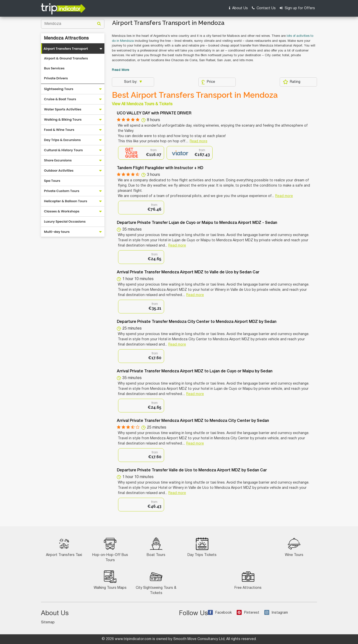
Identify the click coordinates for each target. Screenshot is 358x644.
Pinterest (248, 613)
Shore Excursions (58, 160)
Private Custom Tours (62, 191)
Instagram (276, 613)
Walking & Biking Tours (63, 120)
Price (208, 82)
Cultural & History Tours (63, 150)
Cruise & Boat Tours (60, 99)
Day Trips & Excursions (62, 140)
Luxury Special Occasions (65, 222)
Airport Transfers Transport (66, 49)
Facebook (220, 613)
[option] (141, 153)
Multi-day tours (57, 232)
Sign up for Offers (297, 8)
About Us (238, 8)
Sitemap (48, 622)
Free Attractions (248, 580)
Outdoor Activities (59, 171)
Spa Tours (52, 181)
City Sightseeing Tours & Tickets (156, 583)
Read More (121, 70)
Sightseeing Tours (59, 89)
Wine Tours (294, 547)
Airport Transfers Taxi (64, 547)
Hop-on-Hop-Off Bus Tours (110, 550)
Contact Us (264, 8)
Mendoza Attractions (66, 38)
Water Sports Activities (63, 109)
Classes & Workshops (62, 211)
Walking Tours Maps (110, 580)
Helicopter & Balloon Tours (66, 201)
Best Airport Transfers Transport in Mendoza (195, 95)
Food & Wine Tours (59, 130)
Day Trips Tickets (202, 547)
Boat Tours (156, 547)
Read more (199, 141)
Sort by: (131, 82)
